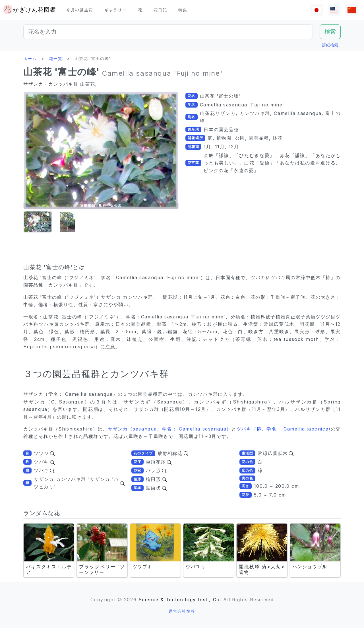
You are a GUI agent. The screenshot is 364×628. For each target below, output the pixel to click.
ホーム (30, 58)
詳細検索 (330, 45)
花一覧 (56, 58)
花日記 (160, 10)
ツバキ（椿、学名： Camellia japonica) (284, 429)
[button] (38, 222)
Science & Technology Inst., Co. (180, 600)
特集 (183, 10)
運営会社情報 (182, 611)
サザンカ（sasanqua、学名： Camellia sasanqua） (170, 429)
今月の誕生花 (80, 10)
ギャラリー (115, 10)
